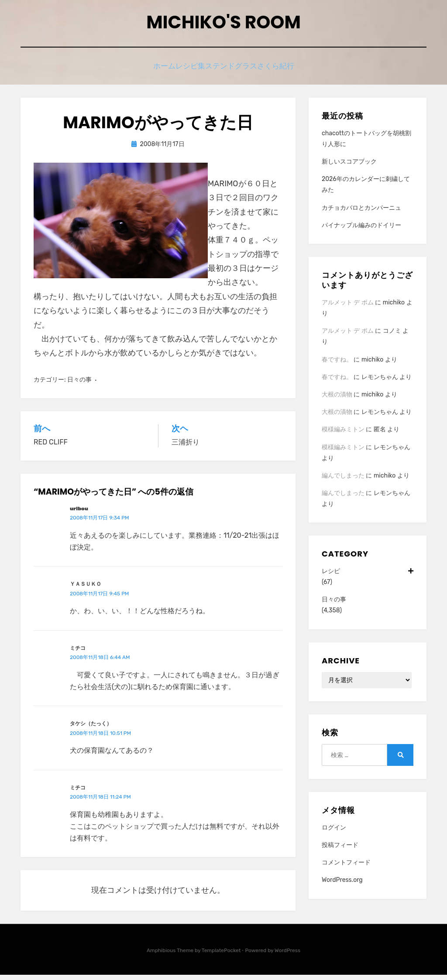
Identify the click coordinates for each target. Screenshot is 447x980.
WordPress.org (342, 885)
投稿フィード (340, 850)
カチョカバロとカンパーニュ (361, 213)
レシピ (368, 576)
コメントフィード (346, 868)
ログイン (334, 833)
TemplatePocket (221, 956)
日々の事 (79, 385)
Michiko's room (223, 26)
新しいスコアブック (349, 167)
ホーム (152, 71)
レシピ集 (188, 71)
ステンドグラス (237, 71)
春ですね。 (337, 364)
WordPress (287, 956)
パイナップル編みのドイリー (361, 230)
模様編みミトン (343, 435)
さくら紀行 (289, 71)
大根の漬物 (337, 400)
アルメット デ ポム (348, 308)
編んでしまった (343, 481)
